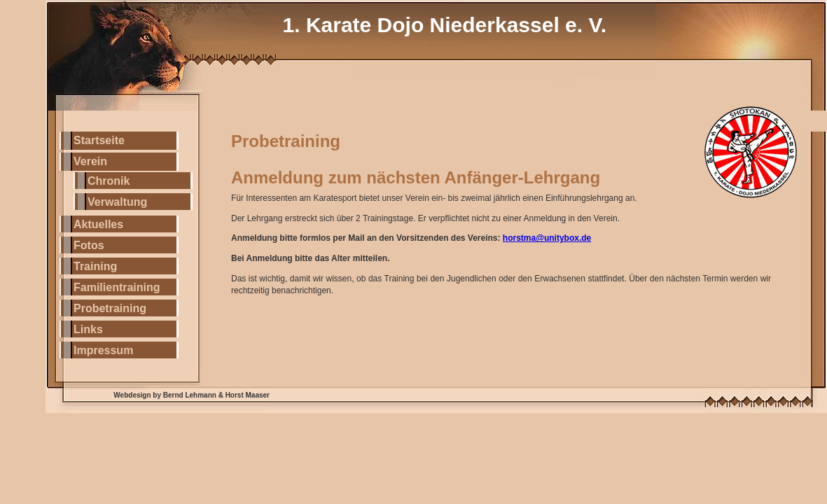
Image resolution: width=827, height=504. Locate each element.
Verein (90, 161)
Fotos (89, 245)
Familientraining (117, 287)
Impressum (103, 350)
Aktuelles (98, 224)
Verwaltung (117, 202)
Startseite (99, 140)
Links (88, 329)
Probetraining (110, 308)
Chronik (109, 181)
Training (95, 266)
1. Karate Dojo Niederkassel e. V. (445, 25)
